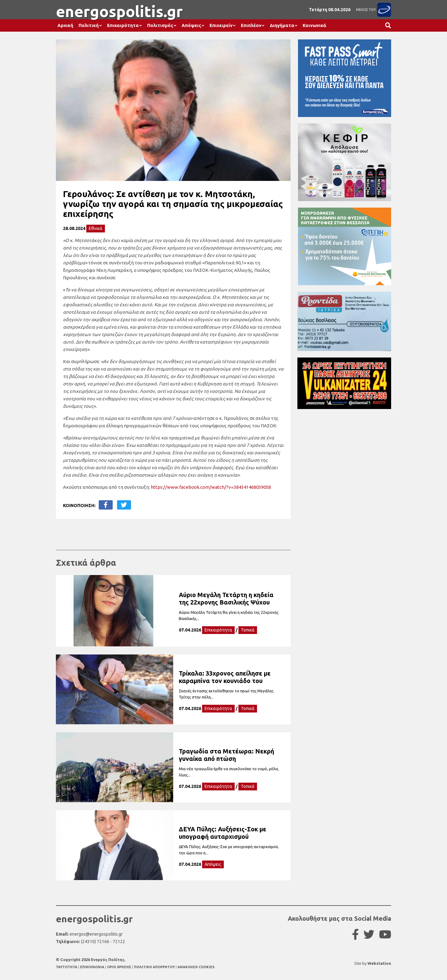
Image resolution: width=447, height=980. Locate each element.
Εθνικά (96, 228)
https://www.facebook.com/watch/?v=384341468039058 (211, 487)
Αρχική (65, 25)
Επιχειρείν (221, 25)
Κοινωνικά (314, 25)
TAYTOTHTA (67, 967)
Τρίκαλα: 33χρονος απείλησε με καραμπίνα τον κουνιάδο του (225, 677)
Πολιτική (89, 25)
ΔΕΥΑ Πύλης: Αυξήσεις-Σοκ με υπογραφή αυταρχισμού (223, 833)
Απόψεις (191, 25)
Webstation (379, 963)
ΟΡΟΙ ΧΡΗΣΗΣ (120, 967)
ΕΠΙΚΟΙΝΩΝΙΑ (93, 967)
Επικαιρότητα (123, 25)
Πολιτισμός (160, 25)
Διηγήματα (282, 25)
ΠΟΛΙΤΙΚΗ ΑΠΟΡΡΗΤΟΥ (154, 967)
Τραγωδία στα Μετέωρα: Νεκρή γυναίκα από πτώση (226, 755)
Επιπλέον (251, 25)
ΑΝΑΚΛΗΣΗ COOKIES (196, 967)
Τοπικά (248, 630)
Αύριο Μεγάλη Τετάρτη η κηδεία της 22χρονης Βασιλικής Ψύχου (226, 598)
